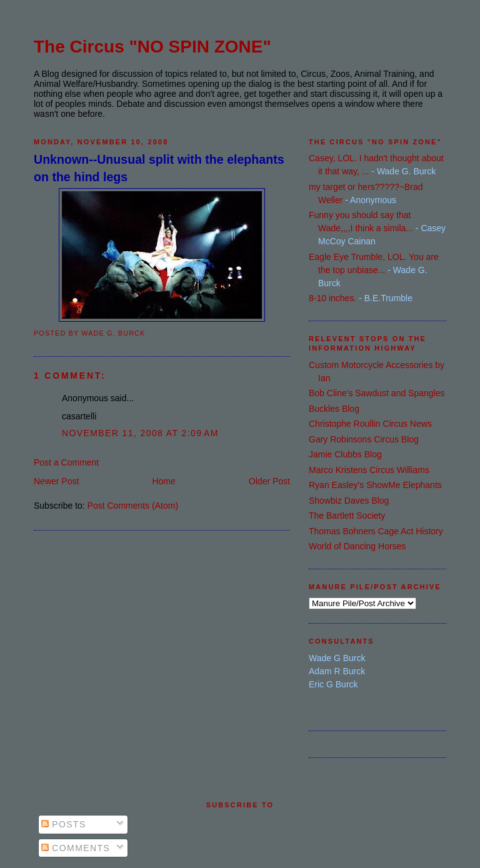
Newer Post (56, 481)
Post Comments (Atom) (133, 506)
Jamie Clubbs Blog (345, 454)
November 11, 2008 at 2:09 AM (140, 433)
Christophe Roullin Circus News (370, 424)
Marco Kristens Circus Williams (369, 470)
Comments (76, 848)
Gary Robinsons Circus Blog (364, 439)
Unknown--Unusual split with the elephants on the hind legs (159, 168)
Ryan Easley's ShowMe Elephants (375, 485)
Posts (64, 824)
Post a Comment (66, 462)
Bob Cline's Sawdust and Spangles (377, 393)
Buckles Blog (334, 409)
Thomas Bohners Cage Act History (376, 531)
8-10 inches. (332, 298)
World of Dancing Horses (357, 546)
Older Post (269, 481)
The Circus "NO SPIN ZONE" (152, 47)
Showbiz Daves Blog (349, 501)
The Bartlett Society (347, 516)
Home (163, 481)
